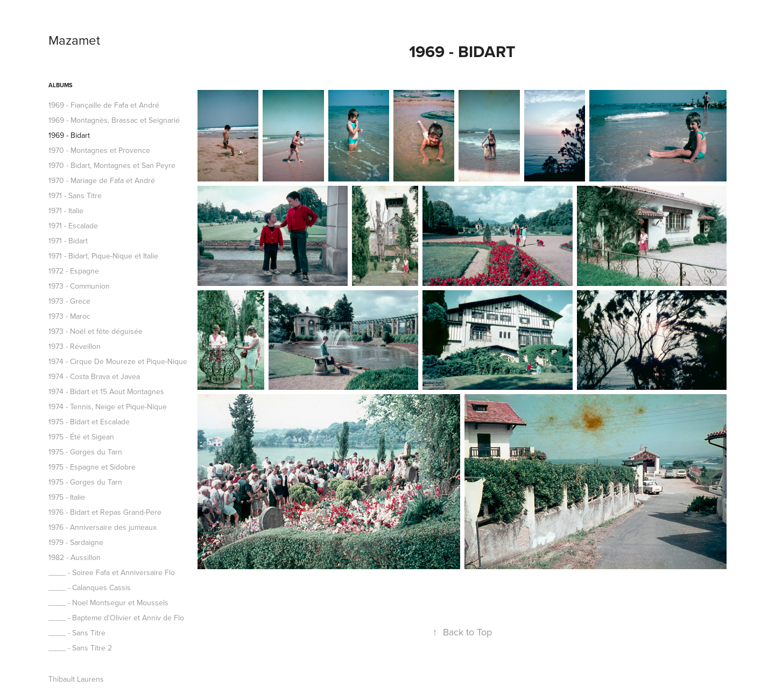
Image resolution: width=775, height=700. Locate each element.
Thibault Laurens (76, 679)
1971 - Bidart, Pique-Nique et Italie (103, 256)
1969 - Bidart (69, 135)
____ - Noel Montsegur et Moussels (108, 603)
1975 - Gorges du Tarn (85, 452)
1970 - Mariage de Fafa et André (102, 180)
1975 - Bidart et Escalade (89, 422)
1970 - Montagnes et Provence (99, 150)
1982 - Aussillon (75, 557)
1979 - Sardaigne (76, 542)
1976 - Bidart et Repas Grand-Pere (105, 512)
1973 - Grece (69, 301)
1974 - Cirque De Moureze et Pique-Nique (118, 361)
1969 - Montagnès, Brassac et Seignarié (114, 120)
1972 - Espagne (74, 271)
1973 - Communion (79, 286)
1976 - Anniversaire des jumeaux (103, 527)
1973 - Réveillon (75, 346)
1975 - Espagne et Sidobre (92, 467)
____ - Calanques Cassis (90, 587)
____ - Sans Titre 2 (80, 648)
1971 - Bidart (68, 241)
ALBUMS (61, 85)
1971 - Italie (66, 211)
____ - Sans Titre (77, 633)
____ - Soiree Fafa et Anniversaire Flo (112, 572)
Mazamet (74, 40)
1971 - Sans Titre (75, 195)
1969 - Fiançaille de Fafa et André (104, 105)
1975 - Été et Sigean (81, 437)
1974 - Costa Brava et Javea (94, 376)
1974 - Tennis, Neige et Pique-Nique (108, 407)
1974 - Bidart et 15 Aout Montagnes (106, 391)
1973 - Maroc (69, 316)
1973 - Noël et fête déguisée (96, 331)
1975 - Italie (67, 497)
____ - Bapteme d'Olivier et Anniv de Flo (116, 618)
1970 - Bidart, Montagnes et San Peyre (112, 165)
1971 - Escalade (73, 226)
